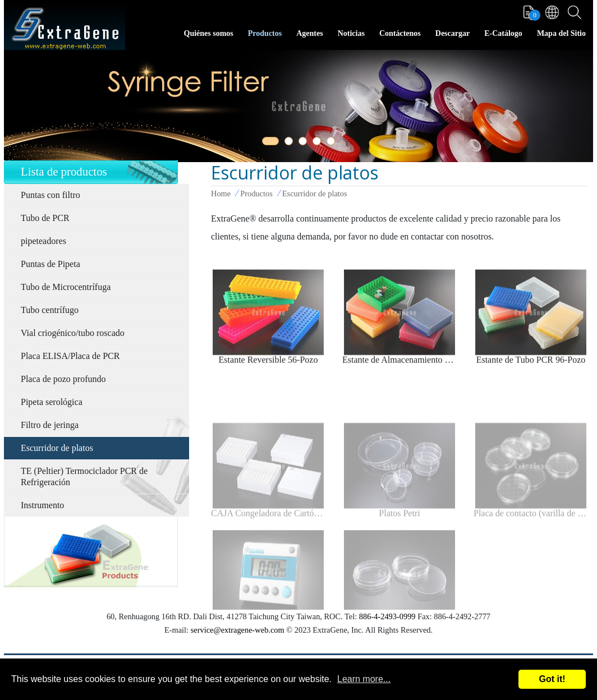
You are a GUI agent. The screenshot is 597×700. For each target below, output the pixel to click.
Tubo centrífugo (50, 310)
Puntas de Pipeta (50, 264)
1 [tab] (268, 143)
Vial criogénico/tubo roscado (73, 333)
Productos (265, 33)
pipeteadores (43, 241)
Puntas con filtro (50, 195)
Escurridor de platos (57, 448)
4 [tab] (319, 143)
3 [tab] (305, 143)
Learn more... (364, 679)
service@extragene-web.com (238, 630)
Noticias (351, 33)
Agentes (309, 33)
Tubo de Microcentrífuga (66, 287)
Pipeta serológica (52, 402)
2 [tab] (291, 143)
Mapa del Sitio (561, 33)
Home (221, 194)
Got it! (552, 679)
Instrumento (42, 505)
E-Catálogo (503, 33)
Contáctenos (400, 33)
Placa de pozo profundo (63, 379)
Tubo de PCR (45, 218)
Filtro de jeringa (50, 425)
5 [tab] (333, 143)
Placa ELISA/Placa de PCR (70, 356)
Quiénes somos (209, 33)
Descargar (453, 33)
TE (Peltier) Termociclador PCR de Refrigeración (84, 476)
